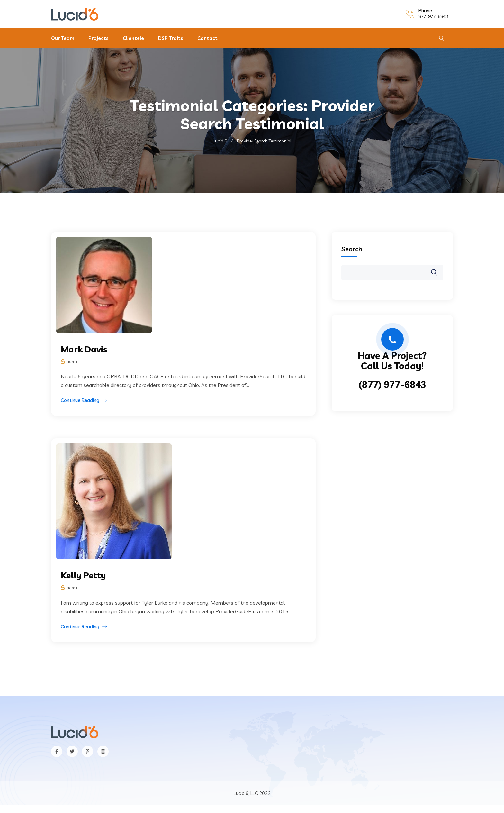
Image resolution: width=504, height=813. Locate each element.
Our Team (63, 38)
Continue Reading (80, 400)
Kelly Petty (84, 575)
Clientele (133, 38)
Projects (99, 38)
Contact (207, 38)
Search (352, 249)
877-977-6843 (433, 16)
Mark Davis (84, 349)
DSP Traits (171, 38)
